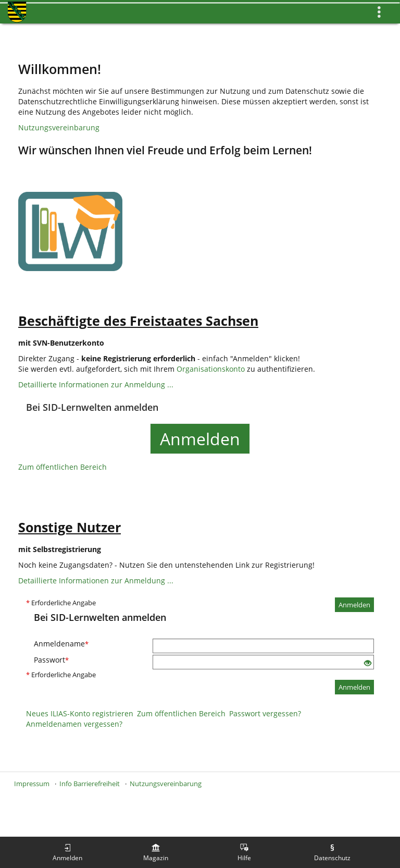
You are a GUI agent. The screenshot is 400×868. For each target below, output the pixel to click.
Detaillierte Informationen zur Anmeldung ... (96, 384)
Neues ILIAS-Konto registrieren (80, 713)
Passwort (51, 660)
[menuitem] (68, 852)
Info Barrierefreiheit (90, 784)
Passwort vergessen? (265, 713)
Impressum (32, 784)
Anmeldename (61, 644)
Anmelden (200, 439)
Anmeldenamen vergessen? (74, 724)
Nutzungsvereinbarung (59, 127)
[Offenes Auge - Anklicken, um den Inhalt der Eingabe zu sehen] (368, 663)
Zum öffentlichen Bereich (63, 467)
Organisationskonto (211, 369)
